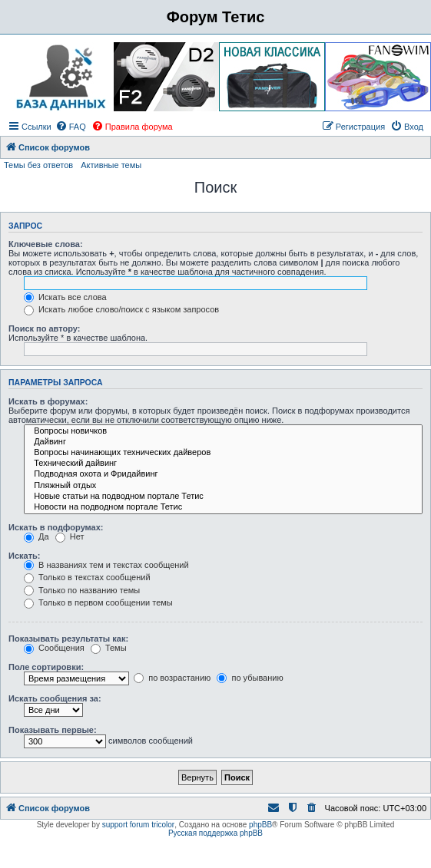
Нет (70, 536)
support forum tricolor (138, 825)
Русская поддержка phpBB (215, 833)
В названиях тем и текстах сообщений (106, 565)
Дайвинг (223, 442)
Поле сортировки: (46, 667)
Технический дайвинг (223, 464)
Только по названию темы (82, 590)
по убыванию (250, 678)
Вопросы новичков (223, 431)
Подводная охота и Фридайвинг (223, 474)
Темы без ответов (38, 165)
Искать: (24, 556)
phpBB (260, 825)
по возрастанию (172, 678)
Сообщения (54, 648)
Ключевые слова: (46, 244)
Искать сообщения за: (55, 698)
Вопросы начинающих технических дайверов (223, 453)
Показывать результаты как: (68, 639)
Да (36, 536)
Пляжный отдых (223, 486)
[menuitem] (71, 127)
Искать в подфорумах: (56, 527)
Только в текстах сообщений (87, 577)
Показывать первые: (53, 730)
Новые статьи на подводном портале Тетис (223, 497)
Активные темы (111, 165)
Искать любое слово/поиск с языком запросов (121, 309)
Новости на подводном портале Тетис (223, 507)
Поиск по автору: (44, 328)
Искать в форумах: (48, 401)
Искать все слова (65, 297)
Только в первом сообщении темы (98, 602)
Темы (109, 648)
